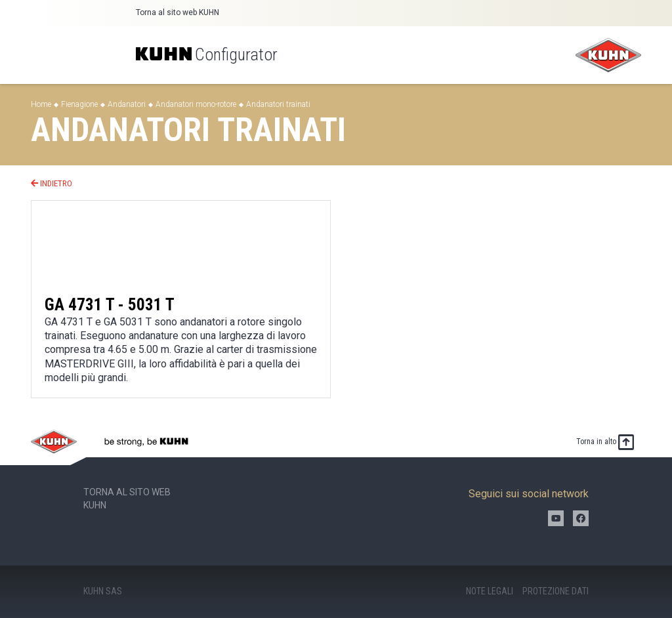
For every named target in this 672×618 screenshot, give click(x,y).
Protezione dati (556, 591)
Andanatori (127, 104)
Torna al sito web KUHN (178, 12)
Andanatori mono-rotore (196, 104)
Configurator (207, 54)
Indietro (52, 183)
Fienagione (79, 104)
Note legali (490, 591)
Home (41, 104)
